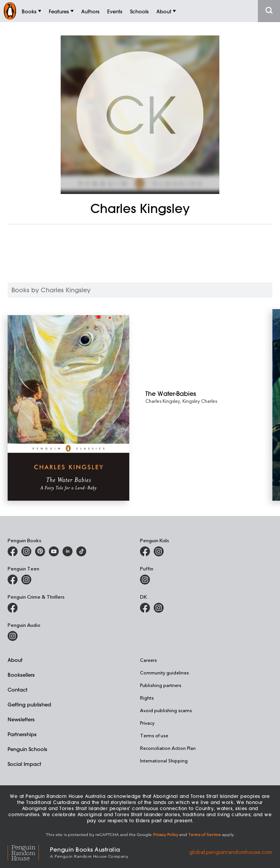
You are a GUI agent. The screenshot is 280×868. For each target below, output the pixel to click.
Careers (148, 660)
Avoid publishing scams (166, 710)
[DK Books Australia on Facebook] (145, 608)
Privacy (147, 723)
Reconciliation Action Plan (168, 748)
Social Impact (24, 764)
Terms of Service (204, 834)
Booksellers (21, 675)
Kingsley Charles (200, 401)
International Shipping (164, 761)
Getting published (29, 704)
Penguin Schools (27, 749)
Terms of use (154, 735)
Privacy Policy (166, 834)
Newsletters (21, 719)
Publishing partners (161, 685)
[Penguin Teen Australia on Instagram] (26, 580)
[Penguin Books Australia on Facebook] (13, 551)
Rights (147, 698)
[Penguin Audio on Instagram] (13, 636)
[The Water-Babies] (209, 394)
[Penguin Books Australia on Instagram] (26, 551)
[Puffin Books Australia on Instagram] (145, 580)
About (15, 660)
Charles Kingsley (163, 401)
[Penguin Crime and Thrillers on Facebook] (13, 608)
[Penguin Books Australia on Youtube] (54, 551)
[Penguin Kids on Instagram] (159, 551)
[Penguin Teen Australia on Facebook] (13, 580)
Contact (18, 689)
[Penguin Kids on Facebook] (145, 551)
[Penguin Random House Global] (29, 852)
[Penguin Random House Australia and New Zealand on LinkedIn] (68, 551)
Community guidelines (164, 673)
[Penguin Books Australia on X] (40, 551)
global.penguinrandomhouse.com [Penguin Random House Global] (231, 852)
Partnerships (22, 734)
